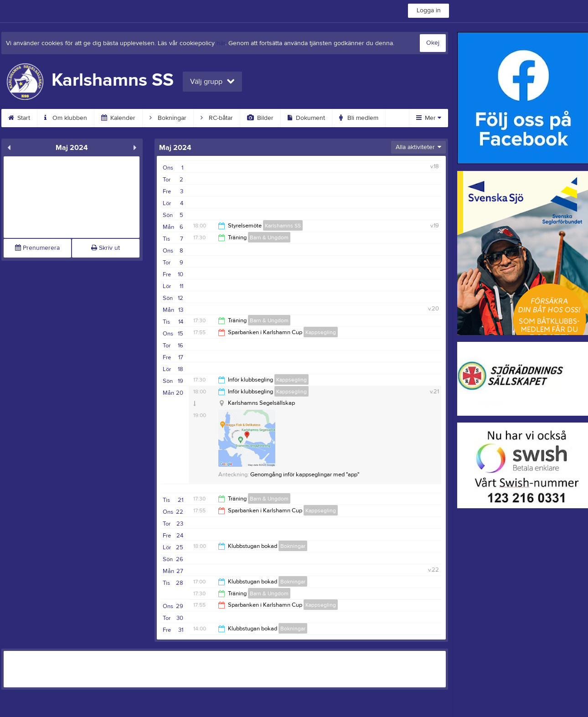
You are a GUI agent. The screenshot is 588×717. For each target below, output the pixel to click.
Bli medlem (359, 118)
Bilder (260, 118)
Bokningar (168, 118)
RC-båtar (217, 118)
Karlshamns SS (283, 226)
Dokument (306, 118)
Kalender (118, 118)
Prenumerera (37, 248)
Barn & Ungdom (269, 237)
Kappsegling (321, 332)
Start (19, 118)
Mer (429, 118)
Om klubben (66, 118)
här (221, 43)
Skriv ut (106, 248)
